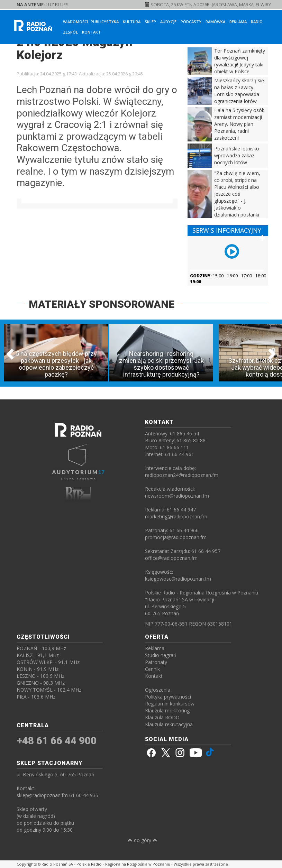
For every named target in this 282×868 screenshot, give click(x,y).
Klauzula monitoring (167, 710)
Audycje (168, 22)
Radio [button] (257, 22)
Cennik (152, 669)
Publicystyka (105, 22)
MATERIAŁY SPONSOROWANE (102, 304)
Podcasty (191, 22)
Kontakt (91, 32)
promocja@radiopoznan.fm (176, 537)
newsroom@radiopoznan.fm (177, 496)
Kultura (132, 22)
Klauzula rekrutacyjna (169, 724)
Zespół (70, 32)
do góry (143, 840)
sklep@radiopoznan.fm (42, 795)
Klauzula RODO (162, 717)
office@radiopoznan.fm (171, 558)
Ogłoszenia (158, 690)
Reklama (238, 22)
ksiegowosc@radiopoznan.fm (178, 579)
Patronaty (156, 662)
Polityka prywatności (168, 697)
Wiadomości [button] (75, 22)
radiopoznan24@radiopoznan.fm (182, 475)
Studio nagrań (161, 655)
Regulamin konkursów (170, 704)
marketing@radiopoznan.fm (176, 516)
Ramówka (215, 22)
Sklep (150, 22)
